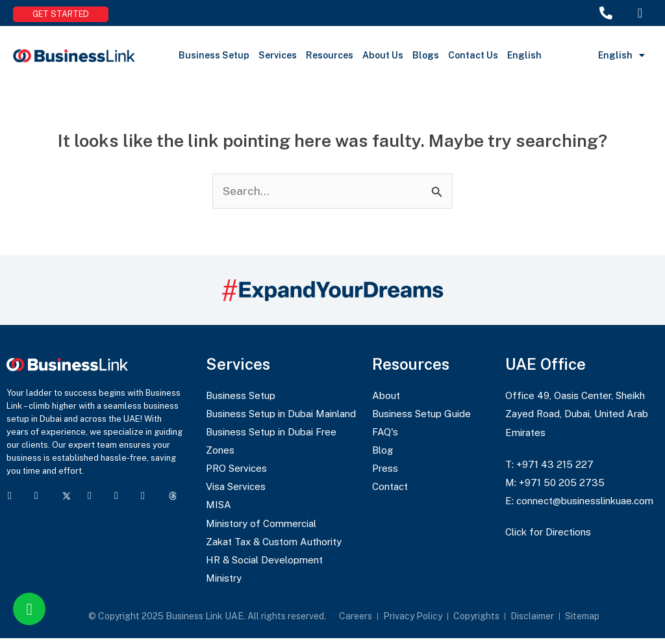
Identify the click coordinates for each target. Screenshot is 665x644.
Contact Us (473, 55)
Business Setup (214, 55)
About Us (383, 55)
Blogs (426, 55)
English (524, 55)
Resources (330, 55)
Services (278, 55)
